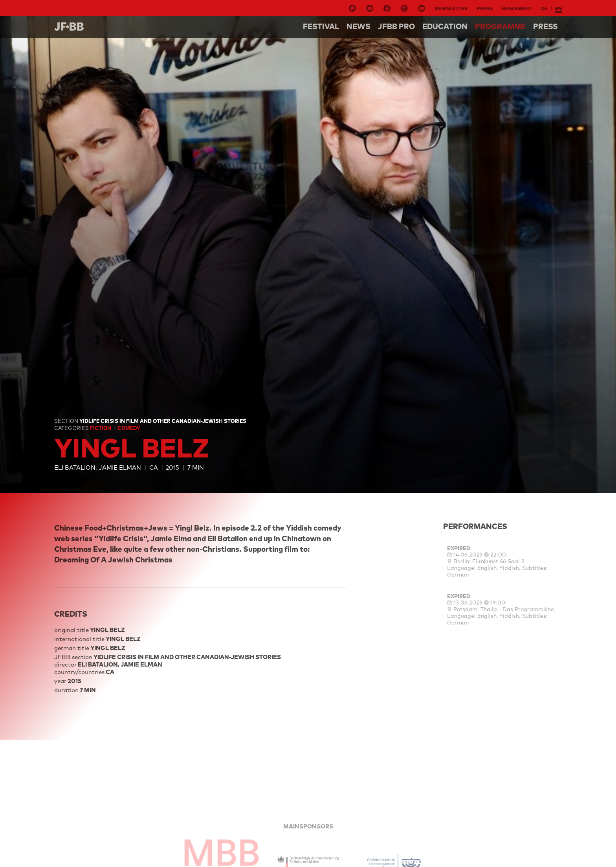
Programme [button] (500, 26)
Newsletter (451, 8)
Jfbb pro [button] (396, 26)
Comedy (129, 428)
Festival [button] (321, 26)
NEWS (358, 26)
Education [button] (445, 26)
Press (485, 8)
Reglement (517, 8)
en (558, 8)
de (544, 8)
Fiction (101, 428)
